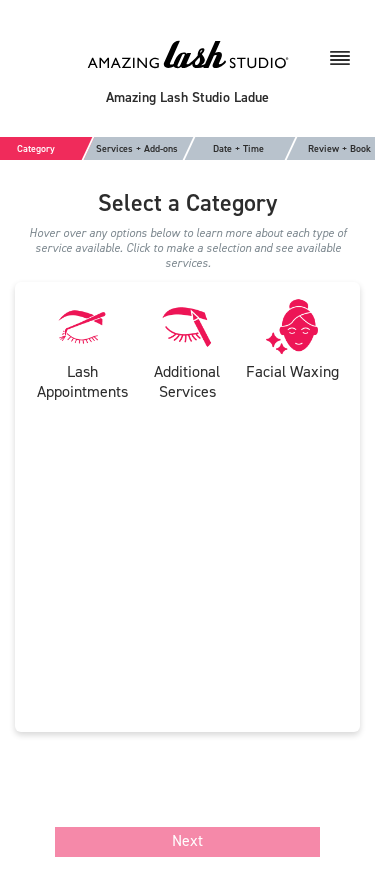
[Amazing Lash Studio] (188, 53)
